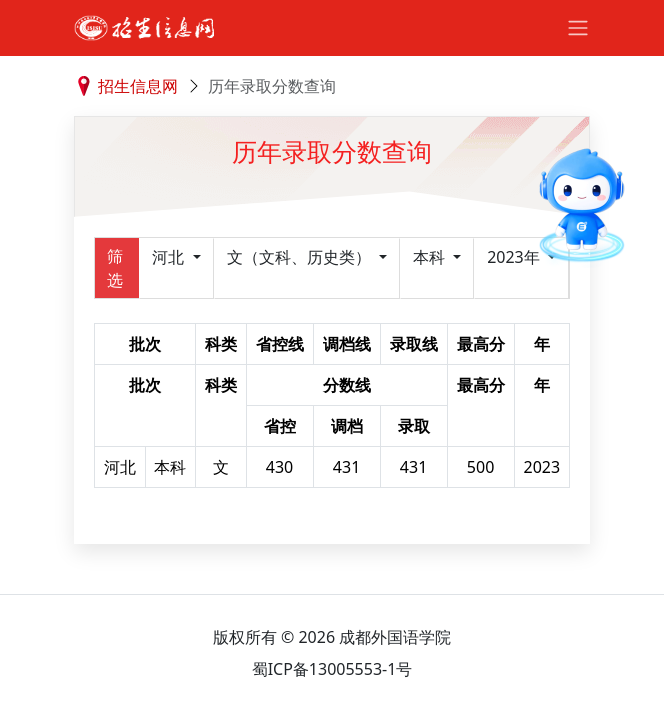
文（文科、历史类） (301, 257)
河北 (170, 257)
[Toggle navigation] (578, 28)
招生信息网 (138, 86)
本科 (431, 257)
